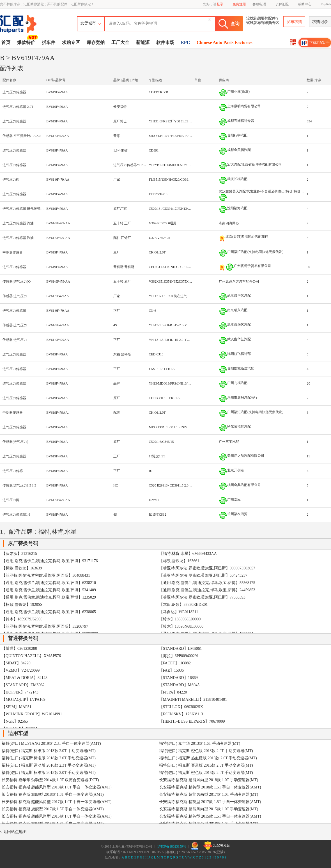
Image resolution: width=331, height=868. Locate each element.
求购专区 (71, 42)
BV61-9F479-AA (58, 223)
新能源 (143, 42)
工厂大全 (120, 42)
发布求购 (294, 22)
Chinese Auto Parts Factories (225, 42)
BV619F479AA (57, 92)
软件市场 (165, 42)
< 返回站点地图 (13, 832)
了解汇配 (282, 4)
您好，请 (213, 4)
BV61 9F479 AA (58, 180)
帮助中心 (305, 4)
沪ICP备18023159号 (172, 846)
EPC (185, 42)
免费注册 (239, 4)
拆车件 (49, 42)
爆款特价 (27, 42)
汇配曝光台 (217, 846)
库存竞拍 (96, 42)
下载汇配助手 (315, 43)
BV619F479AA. (58, 413)
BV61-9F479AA (58, 136)
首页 (6, 42)
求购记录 (320, 22)
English (326, 4)
